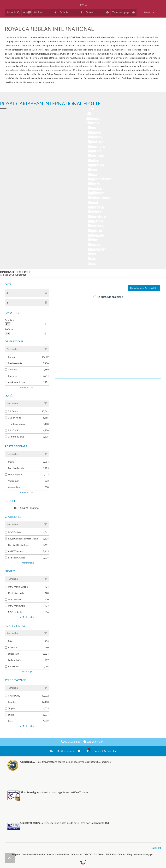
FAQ (130, 854)
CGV (51, 751)
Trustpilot (156, 848)
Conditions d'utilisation (34, 854)
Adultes (9, 320)
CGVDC (88, 854)
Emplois (16, 854)
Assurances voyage (143, 854)
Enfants (9, 329)
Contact (122, 854)
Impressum (76, 854)
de (8, 293)
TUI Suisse (111, 854)
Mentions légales (65, 751)
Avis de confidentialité (58, 854)
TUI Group (99, 854)
